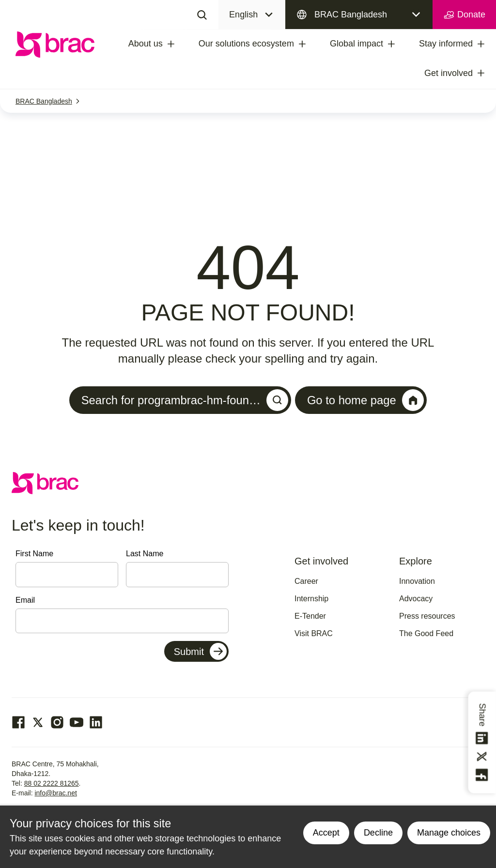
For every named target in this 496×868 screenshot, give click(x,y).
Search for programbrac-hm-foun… (184, 400)
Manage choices (449, 833)
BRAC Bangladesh (351, 15)
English (243, 15)
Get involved (449, 73)
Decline (378, 833)
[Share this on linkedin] (482, 738)
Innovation (417, 581)
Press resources (427, 616)
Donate (464, 15)
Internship (311, 599)
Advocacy (416, 599)
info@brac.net (55, 793)
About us (146, 44)
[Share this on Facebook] (482, 775)
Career (306, 581)
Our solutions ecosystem (246, 44)
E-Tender (310, 616)
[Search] (202, 15)
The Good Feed (426, 633)
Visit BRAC (314, 633)
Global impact (356, 44)
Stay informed (446, 44)
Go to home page (366, 400)
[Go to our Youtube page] (77, 723)
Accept (326, 833)
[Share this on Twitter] (482, 757)
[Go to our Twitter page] (38, 723)
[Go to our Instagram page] (57, 723)
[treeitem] (180, 44)
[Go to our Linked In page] (96, 723)
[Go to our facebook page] (18, 723)
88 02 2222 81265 (52, 784)
